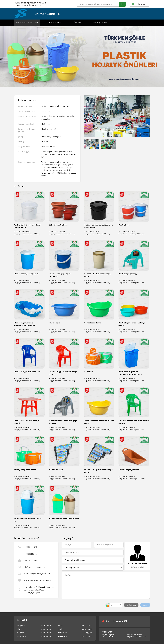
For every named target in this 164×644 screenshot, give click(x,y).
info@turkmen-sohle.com (34, 567)
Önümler (78, 22)
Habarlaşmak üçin (100, 22)
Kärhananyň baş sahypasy (27, 22)
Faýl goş (131, 605)
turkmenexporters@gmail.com (37, 574)
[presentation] (78, 605)
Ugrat (145, 605)
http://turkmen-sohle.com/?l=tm (37, 580)
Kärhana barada (56, 22)
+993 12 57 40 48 (30, 561)
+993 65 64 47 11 (30, 547)
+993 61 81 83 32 (30, 554)
